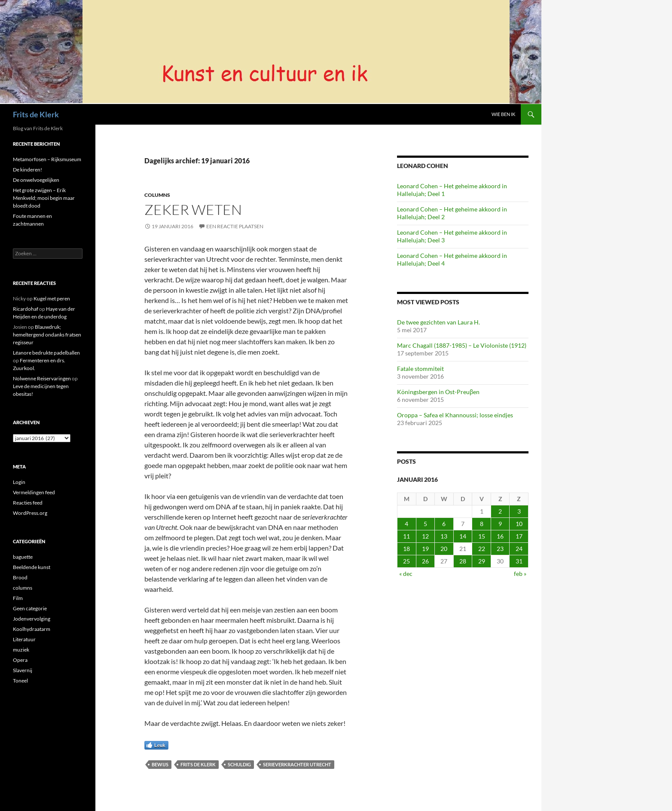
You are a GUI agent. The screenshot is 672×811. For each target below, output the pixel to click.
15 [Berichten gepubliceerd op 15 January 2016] (482, 536)
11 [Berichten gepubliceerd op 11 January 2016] (406, 536)
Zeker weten (193, 210)
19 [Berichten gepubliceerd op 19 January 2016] (425, 549)
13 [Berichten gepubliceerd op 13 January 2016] (444, 536)
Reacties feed (28, 503)
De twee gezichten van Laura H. (438, 322)
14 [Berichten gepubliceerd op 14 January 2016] (463, 536)
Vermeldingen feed (34, 492)
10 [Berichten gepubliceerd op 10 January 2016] (519, 524)
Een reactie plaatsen (235, 226)
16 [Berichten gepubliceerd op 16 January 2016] (500, 536)
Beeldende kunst (32, 567)
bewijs (160, 764)
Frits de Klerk (36, 114)
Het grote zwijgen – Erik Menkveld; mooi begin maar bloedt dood (44, 198)
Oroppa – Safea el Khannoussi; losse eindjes (455, 415)
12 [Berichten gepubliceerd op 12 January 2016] (425, 536)
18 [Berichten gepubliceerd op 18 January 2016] (406, 549)
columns (157, 195)
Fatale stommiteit (420, 369)
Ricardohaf (26, 309)
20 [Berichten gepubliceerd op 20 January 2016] (444, 549)
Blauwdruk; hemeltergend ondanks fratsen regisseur (47, 335)
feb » (520, 574)
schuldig (239, 764)
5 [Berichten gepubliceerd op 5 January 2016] (425, 524)
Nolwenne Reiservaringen (42, 378)
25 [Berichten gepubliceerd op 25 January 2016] (406, 561)
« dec (406, 574)
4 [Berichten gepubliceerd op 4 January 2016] (406, 524)
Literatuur (24, 639)
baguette (23, 557)
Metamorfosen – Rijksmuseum (47, 159)
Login (19, 482)
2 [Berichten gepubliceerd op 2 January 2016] (500, 511)
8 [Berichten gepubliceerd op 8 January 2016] (482, 524)
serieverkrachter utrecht (297, 764)
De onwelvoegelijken (36, 180)
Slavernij (23, 670)
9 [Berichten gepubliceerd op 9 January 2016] (500, 524)
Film (18, 598)
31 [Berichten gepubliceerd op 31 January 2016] (519, 561)
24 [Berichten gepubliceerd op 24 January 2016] (519, 549)
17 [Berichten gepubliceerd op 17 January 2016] (519, 536)
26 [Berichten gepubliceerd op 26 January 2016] (425, 561)
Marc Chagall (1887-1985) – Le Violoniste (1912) (462, 345)
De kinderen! (27, 170)
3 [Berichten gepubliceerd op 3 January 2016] (519, 511)
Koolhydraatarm (32, 629)
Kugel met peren (52, 298)
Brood (20, 577)
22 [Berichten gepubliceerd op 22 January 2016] (482, 549)
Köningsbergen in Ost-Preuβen (438, 392)
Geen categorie (30, 608)
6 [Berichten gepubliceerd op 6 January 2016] (444, 524)
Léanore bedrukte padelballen (46, 353)
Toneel (20, 681)
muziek (21, 650)
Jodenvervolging (32, 619)
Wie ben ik (503, 114)
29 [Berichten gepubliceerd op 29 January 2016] (482, 561)
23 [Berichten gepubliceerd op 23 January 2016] (500, 549)
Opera (20, 660)
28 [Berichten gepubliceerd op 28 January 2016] (463, 561)
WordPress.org (30, 513)
